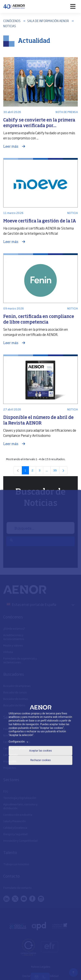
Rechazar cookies (40, 760)
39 (56, 471)
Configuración (19, 742)
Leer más (11, 147)
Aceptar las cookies (40, 751)
